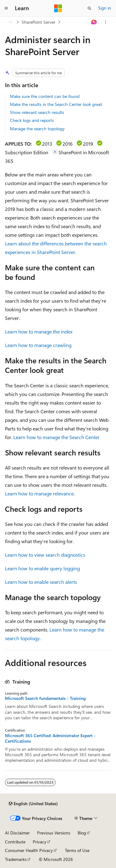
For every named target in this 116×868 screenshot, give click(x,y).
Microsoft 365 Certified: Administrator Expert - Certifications (50, 738)
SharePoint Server (39, 22)
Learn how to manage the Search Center (56, 437)
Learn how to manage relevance (39, 493)
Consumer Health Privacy (29, 850)
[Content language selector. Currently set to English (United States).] (33, 804)
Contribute (15, 842)
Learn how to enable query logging (42, 568)
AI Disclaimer (17, 833)
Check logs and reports (32, 120)
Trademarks (16, 859)
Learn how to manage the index (39, 331)
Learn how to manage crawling (38, 345)
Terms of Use (77, 850)
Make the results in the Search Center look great (56, 104)
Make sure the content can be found (45, 96)
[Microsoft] (58, 8)
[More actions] (106, 22)
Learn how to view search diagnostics (45, 555)
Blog (82, 833)
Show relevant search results (37, 112)
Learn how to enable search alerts (41, 582)
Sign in (105, 8)
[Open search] (89, 8)
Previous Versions (54, 833)
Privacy (40, 842)
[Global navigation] (6, 8)
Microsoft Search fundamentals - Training (45, 698)
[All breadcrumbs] (10, 22)
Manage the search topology (37, 129)
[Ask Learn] (94, 22)
